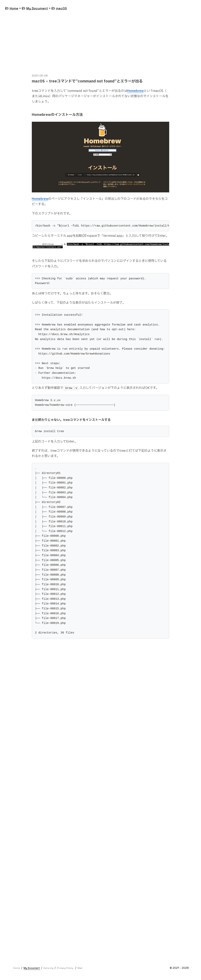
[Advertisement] (100, 46)
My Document (37, 8)
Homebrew (135, 91)
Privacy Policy (65, 968)
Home (14, 8)
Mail (80, 968)
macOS (61, 8)
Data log (48, 968)
